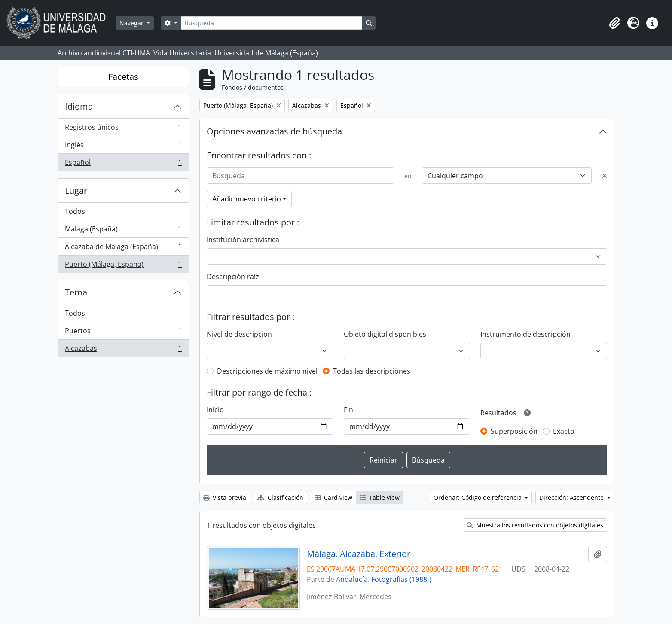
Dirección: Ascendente (572, 498)
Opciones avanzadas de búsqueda (274, 131)
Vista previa (225, 498)
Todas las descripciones (372, 371)
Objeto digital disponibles (385, 334)
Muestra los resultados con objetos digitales (535, 525)
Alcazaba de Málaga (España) (123, 248)
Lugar (76, 190)
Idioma (79, 106)
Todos (75, 211)
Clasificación (280, 498)
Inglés (123, 147)
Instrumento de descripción (525, 334)
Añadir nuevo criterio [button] (247, 199)
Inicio (215, 410)
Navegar (132, 23)
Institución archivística (243, 240)
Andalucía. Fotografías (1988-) (384, 579)
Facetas (123, 77)
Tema (76, 292)
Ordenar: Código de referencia (478, 498)
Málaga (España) (123, 231)
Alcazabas (123, 350)
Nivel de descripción (239, 334)
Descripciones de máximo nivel (267, 371)
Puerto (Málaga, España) (123, 266)
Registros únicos (123, 129)
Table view (380, 498)
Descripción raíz (233, 277)
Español (123, 164)
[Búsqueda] (272, 23)
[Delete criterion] (605, 176)
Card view (333, 498)
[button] (614, 23)
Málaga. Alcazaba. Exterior (359, 554)
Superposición (514, 431)
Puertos (123, 333)
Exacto (564, 431)
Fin (348, 410)
